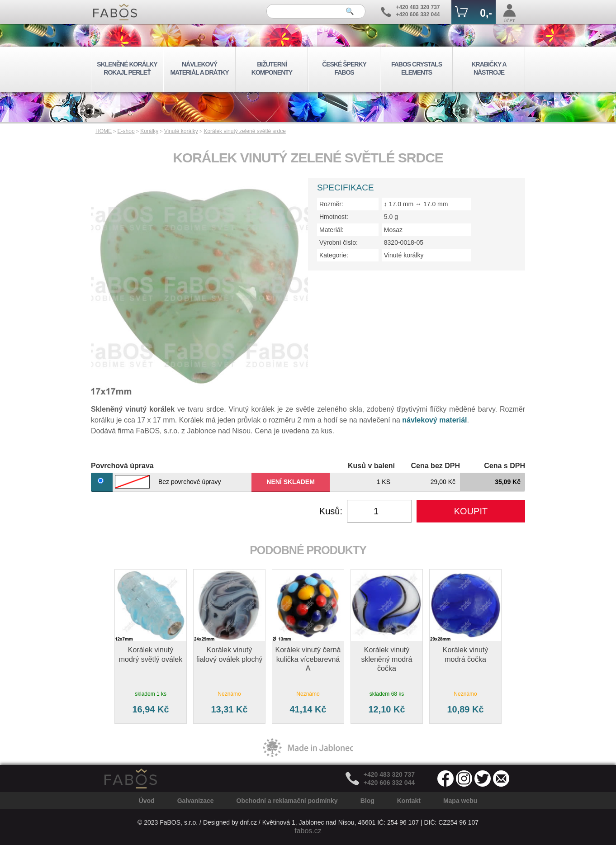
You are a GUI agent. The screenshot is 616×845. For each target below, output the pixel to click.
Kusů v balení (371, 466)
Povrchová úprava (122, 466)
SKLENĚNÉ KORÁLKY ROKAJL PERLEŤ (127, 68)
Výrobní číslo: (339, 242)
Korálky (149, 131)
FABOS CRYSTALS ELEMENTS (417, 68)
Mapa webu (460, 801)
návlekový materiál (434, 420)
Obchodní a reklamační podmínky (287, 801)
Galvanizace (196, 801)
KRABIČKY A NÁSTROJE (489, 68)
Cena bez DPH (436, 466)
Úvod (147, 801)
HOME (104, 131)
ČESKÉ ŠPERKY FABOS (344, 68)
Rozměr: (331, 204)
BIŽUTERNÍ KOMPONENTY (272, 68)
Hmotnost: (334, 217)
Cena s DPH (505, 466)
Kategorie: (334, 255)
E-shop (126, 131)
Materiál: (332, 230)
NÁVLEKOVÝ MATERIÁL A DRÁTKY (199, 68)
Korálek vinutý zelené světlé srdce (244, 131)
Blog (367, 801)
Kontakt (409, 801)
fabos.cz (308, 831)
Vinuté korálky (181, 131)
